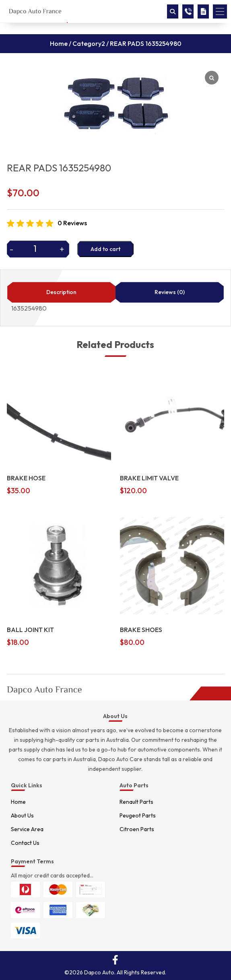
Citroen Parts (137, 829)
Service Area (27, 829)
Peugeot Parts (138, 815)
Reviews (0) (170, 292)
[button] (220, 11)
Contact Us (25, 843)
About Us (22, 815)
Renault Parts (136, 802)
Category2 (89, 43)
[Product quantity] (38, 249)
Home (59, 43)
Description (61, 292)
